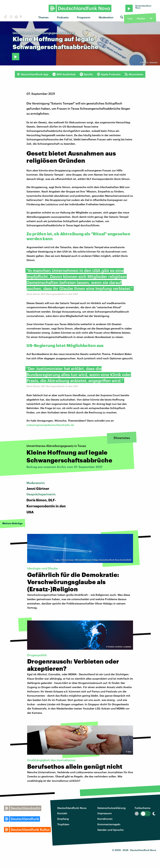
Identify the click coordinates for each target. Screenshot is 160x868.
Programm (84, 17)
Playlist (141, 18)
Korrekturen (105, 819)
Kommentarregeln (109, 824)
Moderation (106, 17)
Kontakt (62, 813)
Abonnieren (134, 74)
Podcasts (63, 17)
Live (130, 18)
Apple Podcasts (109, 74)
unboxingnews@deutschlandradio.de (50, 425)
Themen (43, 17)
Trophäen (63, 824)
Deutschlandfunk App (33, 74)
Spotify (86, 74)
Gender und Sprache (110, 830)
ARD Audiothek (64, 74)
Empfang (63, 819)
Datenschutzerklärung (111, 808)
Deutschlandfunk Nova (72, 808)
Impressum (105, 813)
